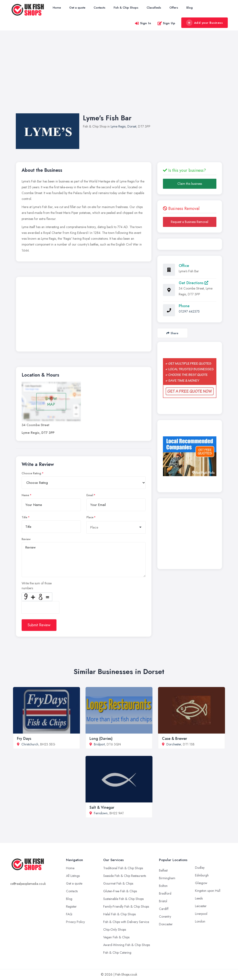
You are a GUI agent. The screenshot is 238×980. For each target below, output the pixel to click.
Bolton (163, 886)
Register (71, 906)
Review (26, 539)
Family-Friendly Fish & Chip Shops (126, 906)
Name (25, 495)
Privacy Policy (75, 922)
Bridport (99, 744)
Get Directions (193, 283)
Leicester (201, 906)
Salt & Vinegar (102, 807)
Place (90, 517)
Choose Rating (31, 473)
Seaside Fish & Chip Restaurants (125, 876)
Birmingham (167, 878)
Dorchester (174, 744)
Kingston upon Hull (208, 891)
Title (24, 517)
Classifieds (154, 8)
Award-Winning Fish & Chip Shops (127, 945)
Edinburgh (202, 875)
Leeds (199, 898)
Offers (174, 8)
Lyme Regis (118, 126)
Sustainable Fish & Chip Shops (123, 899)
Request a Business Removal (190, 222)
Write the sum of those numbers (37, 586)
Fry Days (24, 739)
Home (57, 8)
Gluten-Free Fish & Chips (120, 891)
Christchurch (30, 744)
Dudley (200, 868)
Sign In (143, 23)
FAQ (69, 914)
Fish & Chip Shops (126, 8)
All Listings (73, 876)
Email (90, 495)
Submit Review (39, 625)
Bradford (165, 893)
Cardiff (164, 909)
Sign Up (166, 23)
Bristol (163, 901)
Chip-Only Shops (115, 929)
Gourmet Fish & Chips (118, 883)
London (200, 921)
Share (172, 333)
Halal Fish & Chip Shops (119, 914)
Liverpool (201, 914)
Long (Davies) (101, 739)
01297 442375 (189, 311)
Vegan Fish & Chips (116, 937)
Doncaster (166, 924)
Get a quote (77, 8)
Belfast (163, 870)
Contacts (99, 8)
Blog (190, 8)
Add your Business (204, 23)
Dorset (132, 126)
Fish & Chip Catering (117, 953)
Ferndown (101, 813)
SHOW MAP (51, 402)
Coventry (165, 916)
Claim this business (190, 184)
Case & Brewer (175, 739)
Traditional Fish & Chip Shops (123, 868)
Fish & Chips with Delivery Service (126, 922)
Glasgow (201, 883)
